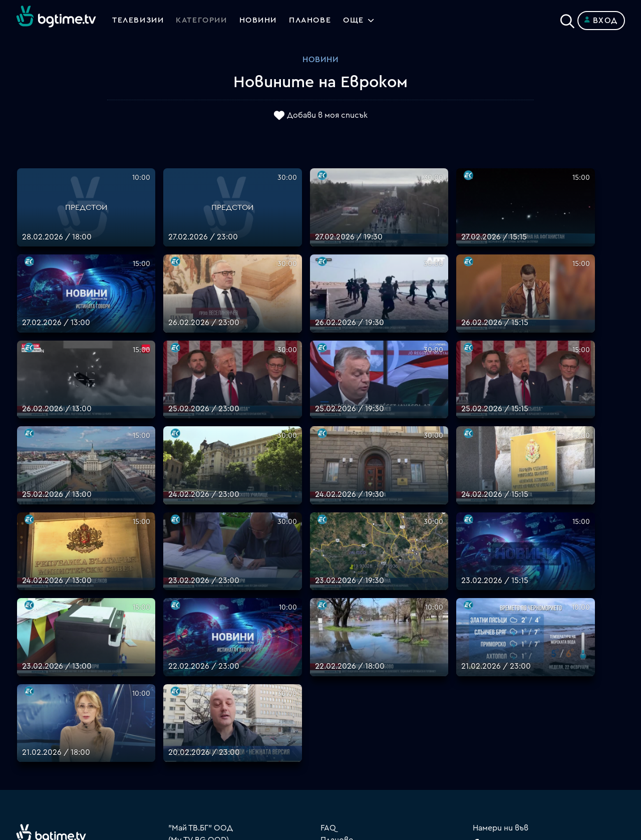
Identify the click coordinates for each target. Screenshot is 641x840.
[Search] (567, 19)
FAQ (328, 661)
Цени (330, 697)
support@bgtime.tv (205, 769)
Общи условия (349, 709)
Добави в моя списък (327, 116)
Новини (259, 21)
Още (356, 21)
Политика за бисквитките (373, 733)
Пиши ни (337, 745)
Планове (337, 673)
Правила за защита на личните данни (393, 721)
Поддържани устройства (371, 685)
